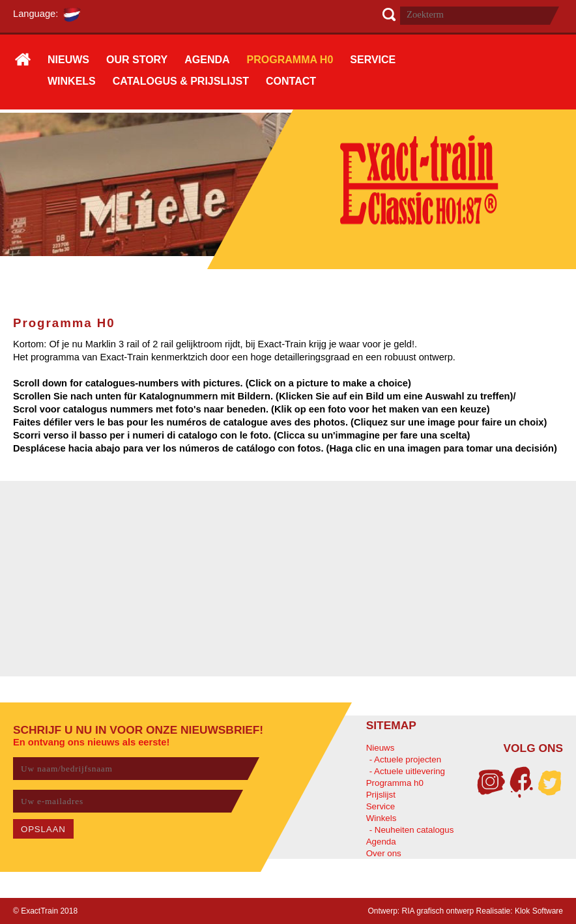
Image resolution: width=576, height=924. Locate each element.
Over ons (384, 853)
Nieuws (381, 748)
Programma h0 (395, 783)
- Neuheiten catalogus (412, 830)
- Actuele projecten (405, 759)
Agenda (381, 842)
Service (381, 806)
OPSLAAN (43, 829)
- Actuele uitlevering (407, 771)
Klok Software (539, 911)
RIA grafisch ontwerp (438, 911)
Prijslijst (381, 795)
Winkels (382, 818)
